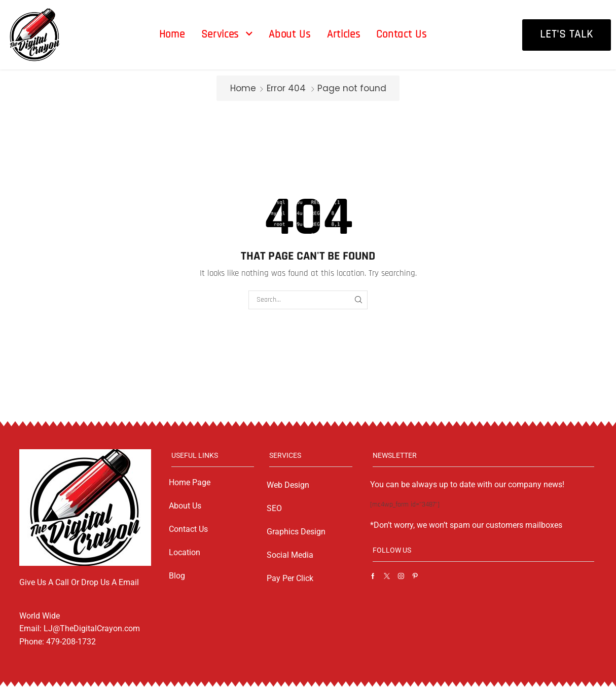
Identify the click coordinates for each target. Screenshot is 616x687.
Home (243, 88)
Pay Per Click (290, 578)
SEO (274, 508)
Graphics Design (296, 532)
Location (185, 552)
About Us (185, 506)
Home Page (190, 482)
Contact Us (188, 529)
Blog (177, 576)
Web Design (288, 485)
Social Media (290, 555)
